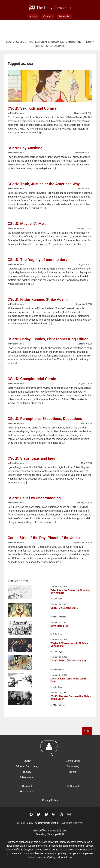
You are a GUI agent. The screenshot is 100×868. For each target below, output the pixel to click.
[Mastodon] (54, 815)
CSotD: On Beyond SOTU (64, 608)
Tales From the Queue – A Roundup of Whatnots (70, 592)
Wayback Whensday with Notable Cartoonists (69, 645)
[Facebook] (31, 815)
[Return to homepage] (50, 750)
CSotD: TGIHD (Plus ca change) (68, 661)
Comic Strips (25, 42)
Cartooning (74, 42)
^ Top (87, 731)
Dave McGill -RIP (60, 626)
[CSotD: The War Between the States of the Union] (20, 699)
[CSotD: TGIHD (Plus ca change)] (20, 663)
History (89, 42)
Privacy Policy (50, 800)
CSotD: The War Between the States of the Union (71, 698)
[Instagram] (69, 815)
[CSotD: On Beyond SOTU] (20, 611)
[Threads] (61, 815)
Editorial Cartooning (50, 42)
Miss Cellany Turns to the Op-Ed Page (68, 680)
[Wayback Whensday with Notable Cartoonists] (20, 646)
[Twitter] (39, 815)
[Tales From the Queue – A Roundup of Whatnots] (20, 593)
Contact (48, 17)
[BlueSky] (46, 815)
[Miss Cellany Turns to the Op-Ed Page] (20, 681)
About (33, 17)
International (55, 46)
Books (39, 46)
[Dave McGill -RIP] (20, 628)
